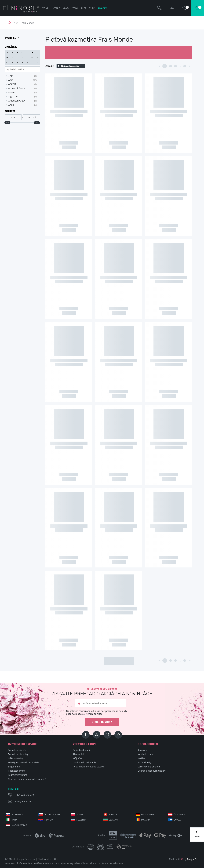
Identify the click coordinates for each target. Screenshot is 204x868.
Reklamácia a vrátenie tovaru (88, 767)
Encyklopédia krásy (18, 754)
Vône (45, 8)
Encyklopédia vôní (18, 750)
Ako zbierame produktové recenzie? (27, 779)
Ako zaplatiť (79, 754)
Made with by (184, 859)
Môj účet (77, 758)
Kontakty (142, 750)
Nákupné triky (15, 758)
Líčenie (56, 8)
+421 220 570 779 (25, 795)
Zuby (92, 8)
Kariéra (141, 758)
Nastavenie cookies (48, 859)
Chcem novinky (102, 722)
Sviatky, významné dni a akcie (24, 762)
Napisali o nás (145, 754)
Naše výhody (144, 762)
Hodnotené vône (17, 771)
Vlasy (66, 8)
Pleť (16, 23)
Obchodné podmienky (85, 762)
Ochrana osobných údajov (151, 771)
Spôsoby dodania (82, 750)
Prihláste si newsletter (102, 692)
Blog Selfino (14, 767)
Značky (102, 8)
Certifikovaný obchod (149, 767)
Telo (75, 8)
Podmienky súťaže (18, 775)
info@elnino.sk (23, 801)
